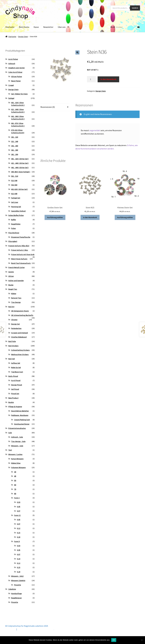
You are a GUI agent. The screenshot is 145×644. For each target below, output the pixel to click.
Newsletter (48, 27)
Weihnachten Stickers (20, 354)
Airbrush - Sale (17, 437)
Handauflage (16, 593)
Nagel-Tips (13, 289)
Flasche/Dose (14, 233)
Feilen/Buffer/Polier (16, 215)
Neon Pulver (16, 81)
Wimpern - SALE (17, 576)
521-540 (14, 181)
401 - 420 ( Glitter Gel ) (20, 159)
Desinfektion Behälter (20, 411)
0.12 (19, 528)
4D (15, 476)
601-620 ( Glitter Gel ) (20, 189)
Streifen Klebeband (19, 337)
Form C (17, 498)
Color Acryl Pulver (15, 72)
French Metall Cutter (17, 267)
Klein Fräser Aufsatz (19, 259)
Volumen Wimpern (18, 467)
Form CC (17, 515)
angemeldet (95, 130)
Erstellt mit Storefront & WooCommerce (36, 629)
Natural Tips (16, 298)
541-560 (14, 185)
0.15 (19, 533)
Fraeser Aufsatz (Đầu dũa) (19, 246)
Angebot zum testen (17, 68)
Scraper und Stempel (20, 333)
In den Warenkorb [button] (90, 217)
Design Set (15, 324)
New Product (13, 398)
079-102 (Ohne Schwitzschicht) (18, 131)
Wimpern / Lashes (15, 454)
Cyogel (11, 85)
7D (15, 489)
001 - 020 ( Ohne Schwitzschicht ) (18, 104)
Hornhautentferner (22, 424)
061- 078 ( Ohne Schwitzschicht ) (18, 125)
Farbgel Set (16, 198)
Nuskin (11, 402)
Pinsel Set (15, 394)
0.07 (19, 511)
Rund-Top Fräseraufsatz (21, 263)
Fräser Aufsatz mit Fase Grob (23, 254)
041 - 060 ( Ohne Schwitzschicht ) (18, 118)
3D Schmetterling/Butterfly (22, 315)
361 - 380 (15, 150)
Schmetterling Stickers (20, 350)
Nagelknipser (16, 598)
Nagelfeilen (16, 224)
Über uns (62, 27)
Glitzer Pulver (17, 76)
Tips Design (16, 302)
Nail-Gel (12, 359)
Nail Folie (12, 341)
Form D (17, 541)
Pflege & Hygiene (15, 407)
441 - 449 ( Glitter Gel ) (20, 168)
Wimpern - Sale (17, 446)
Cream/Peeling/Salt (22, 420)
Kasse (36, 27)
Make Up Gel (16, 367)
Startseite (10, 27)
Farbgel (11, 98)
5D (15, 480)
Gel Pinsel (15, 389)
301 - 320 (15, 137)
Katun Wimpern (17, 459)
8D (15, 494)
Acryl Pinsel (16, 380)
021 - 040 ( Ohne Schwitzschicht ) (18, 111)
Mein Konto (24, 27)
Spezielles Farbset (18, 211)
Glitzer (11, 276)
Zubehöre (12, 589)
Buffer (14, 220)
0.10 (19, 559)
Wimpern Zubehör (18, 580)
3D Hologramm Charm (20, 311)
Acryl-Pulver (13, 59)
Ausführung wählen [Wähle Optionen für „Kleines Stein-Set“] (125, 217)
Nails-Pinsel (13, 376)
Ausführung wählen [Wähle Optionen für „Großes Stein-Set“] (55, 217)
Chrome (14, 320)
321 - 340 (15, 141)
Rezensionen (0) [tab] (48, 107)
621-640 (14, 194)
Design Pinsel (17, 385)
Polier (13, 228)
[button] (77, 52)
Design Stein (23, 37)
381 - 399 (15, 154)
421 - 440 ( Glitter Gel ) (20, 163)
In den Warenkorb (108, 79)
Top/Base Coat (17, 372)
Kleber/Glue (16, 463)
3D (15, 472)
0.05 (19, 507)
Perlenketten (16, 328)
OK (114, 640)
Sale (10, 433)
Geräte (11, 272)
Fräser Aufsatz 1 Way (20, 250)
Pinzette (18, 585)
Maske (11, 285)
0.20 (19, 537)
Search (135, 8)
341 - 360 (15, 146)
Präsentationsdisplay (17, 428)
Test (10, 450)
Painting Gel (16, 207)
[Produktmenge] (91, 79)
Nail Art (11, 307)
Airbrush (12, 64)
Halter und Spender (16, 281)
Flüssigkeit (13, 241)
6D (15, 485)
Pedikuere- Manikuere (20, 415)
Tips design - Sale (18, 441)
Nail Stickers (13, 346)
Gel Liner (15, 202)
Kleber (14, 294)
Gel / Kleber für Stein (19, 94)
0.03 (19, 502)
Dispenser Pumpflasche (21, 237)
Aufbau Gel (16, 363)
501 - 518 (15, 176)
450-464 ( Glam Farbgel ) (21, 172)
